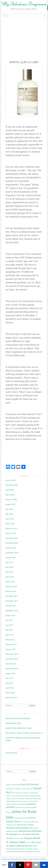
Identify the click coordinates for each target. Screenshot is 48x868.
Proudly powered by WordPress (12, 859)
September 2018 (12, 553)
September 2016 (12, 669)
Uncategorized (11, 753)
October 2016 (11, 664)
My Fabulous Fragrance (24, 4)
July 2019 (9, 509)
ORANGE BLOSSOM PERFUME (18, 718)
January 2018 (11, 591)
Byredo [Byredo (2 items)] (18, 789)
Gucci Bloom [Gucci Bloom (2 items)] (27, 807)
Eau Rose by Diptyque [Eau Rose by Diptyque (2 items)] (18, 799)
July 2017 (9, 620)
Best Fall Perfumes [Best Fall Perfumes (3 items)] (30, 784)
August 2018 (10, 557)
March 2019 (10, 524)
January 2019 (11, 533)
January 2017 (11, 649)
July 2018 (9, 562)
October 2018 (11, 548)
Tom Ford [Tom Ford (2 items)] (28, 843)
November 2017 (12, 601)
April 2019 (10, 519)
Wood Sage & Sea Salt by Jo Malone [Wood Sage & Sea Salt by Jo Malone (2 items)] (29, 852)
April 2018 (10, 577)
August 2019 (10, 504)
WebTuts (43, 859)
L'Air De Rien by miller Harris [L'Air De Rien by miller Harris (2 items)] (30, 822)
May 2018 (9, 572)
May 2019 (9, 514)
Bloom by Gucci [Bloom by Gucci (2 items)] (11, 789)
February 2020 (11, 499)
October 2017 (11, 606)
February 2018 (11, 586)
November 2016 (12, 659)
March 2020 (10, 495)
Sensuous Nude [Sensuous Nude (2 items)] (19, 838)
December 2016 (12, 654)
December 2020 (12, 485)
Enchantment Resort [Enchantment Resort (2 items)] (16, 801)
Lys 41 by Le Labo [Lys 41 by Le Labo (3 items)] (25, 825)
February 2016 (11, 697)
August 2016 (10, 673)
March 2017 (10, 640)
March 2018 (10, 582)
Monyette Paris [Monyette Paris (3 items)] (13, 828)
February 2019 (11, 528)
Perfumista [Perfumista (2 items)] (15, 831)
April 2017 (10, 635)
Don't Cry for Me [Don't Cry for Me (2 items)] (20, 793)
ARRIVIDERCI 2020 (13, 723)
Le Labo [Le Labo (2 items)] (14, 825)
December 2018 (12, 538)
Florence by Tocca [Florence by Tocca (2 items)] (28, 801)
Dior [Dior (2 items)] (14, 793)
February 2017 (11, 644)
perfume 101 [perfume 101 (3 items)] (27, 828)
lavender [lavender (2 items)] (9, 825)
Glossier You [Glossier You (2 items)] (19, 807)
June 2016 (9, 678)
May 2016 (9, 683)
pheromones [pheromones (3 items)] (25, 831)
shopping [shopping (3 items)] (28, 838)
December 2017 (12, 596)
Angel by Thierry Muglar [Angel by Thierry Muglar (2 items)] (13, 785)
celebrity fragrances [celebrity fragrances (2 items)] (27, 789)
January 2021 (11, 480)
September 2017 (12, 611)
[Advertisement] (24, 43)
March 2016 (10, 693)
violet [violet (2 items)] (26, 849)
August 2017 (10, 615)
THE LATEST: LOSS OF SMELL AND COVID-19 (24, 733)
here (21, 239)
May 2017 (9, 630)
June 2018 (9, 567)
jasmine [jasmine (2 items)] (16, 818)
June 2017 (9, 625)
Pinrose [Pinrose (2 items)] (20, 834)
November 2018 (12, 543)
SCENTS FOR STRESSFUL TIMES (18, 728)
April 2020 (10, 490)
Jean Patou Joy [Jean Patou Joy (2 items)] (23, 818)
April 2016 (10, 688)
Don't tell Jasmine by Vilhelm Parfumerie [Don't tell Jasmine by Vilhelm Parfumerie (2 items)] (24, 796)
